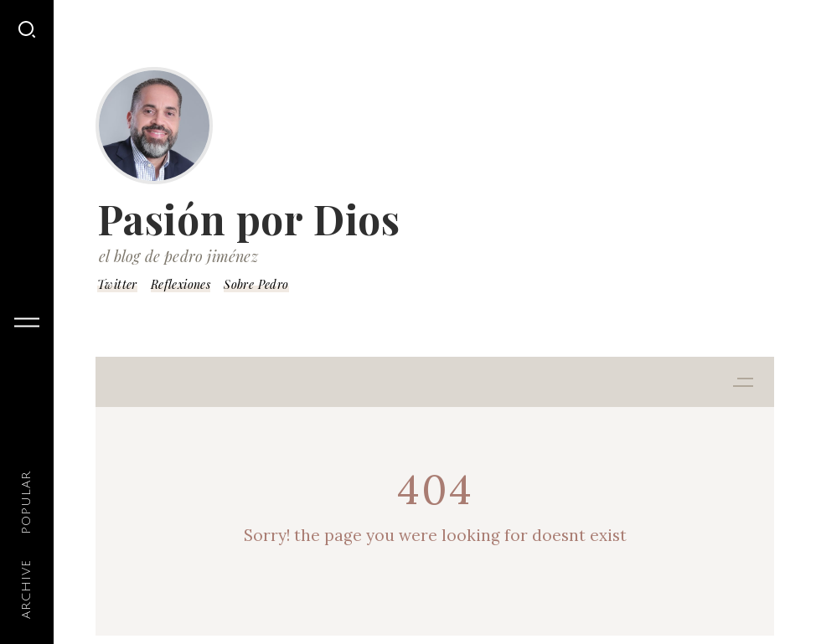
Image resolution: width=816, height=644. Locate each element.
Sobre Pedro (256, 284)
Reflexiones (181, 284)
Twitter (117, 284)
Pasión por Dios (249, 219)
